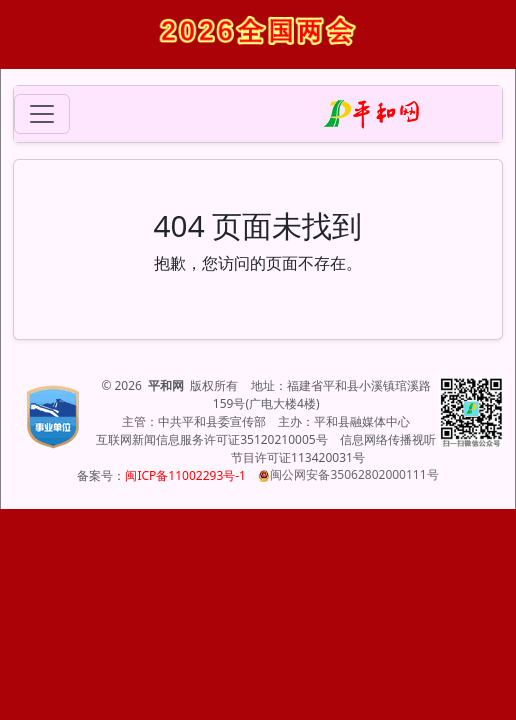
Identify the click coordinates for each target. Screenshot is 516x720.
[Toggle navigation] (42, 114)
